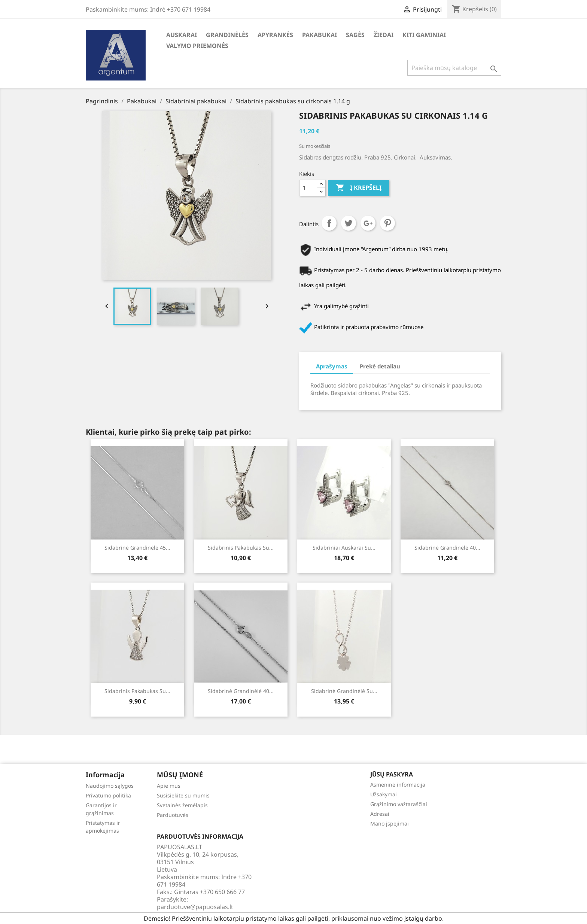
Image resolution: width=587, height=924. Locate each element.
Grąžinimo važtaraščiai (399, 804)
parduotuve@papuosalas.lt (195, 907)
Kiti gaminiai (424, 35)
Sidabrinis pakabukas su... (241, 548)
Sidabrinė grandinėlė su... (344, 691)
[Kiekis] (308, 188)
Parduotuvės (173, 815)
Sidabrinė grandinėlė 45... (137, 548)
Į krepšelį (359, 188)
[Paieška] (454, 68)
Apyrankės (275, 35)
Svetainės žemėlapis (182, 805)
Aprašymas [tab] (332, 366)
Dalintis (329, 223)
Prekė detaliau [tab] (380, 366)
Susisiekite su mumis (183, 795)
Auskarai (182, 35)
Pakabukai (320, 35)
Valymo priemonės (197, 46)
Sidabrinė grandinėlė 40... (447, 548)
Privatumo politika (108, 795)
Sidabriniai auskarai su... (344, 548)
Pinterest (387, 223)
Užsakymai (384, 794)
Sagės (355, 35)
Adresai (380, 814)
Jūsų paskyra (392, 774)
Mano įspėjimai (390, 823)
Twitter (349, 223)
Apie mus (169, 786)
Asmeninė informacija (398, 785)
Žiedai (384, 35)
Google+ (368, 223)
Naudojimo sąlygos (110, 786)
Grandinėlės (227, 35)
